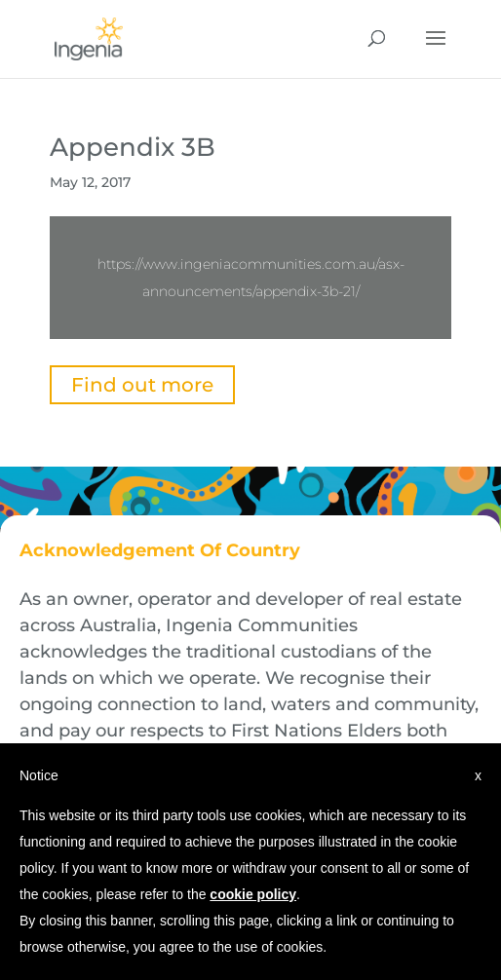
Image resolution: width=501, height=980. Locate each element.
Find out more (142, 385)
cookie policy (253, 894)
